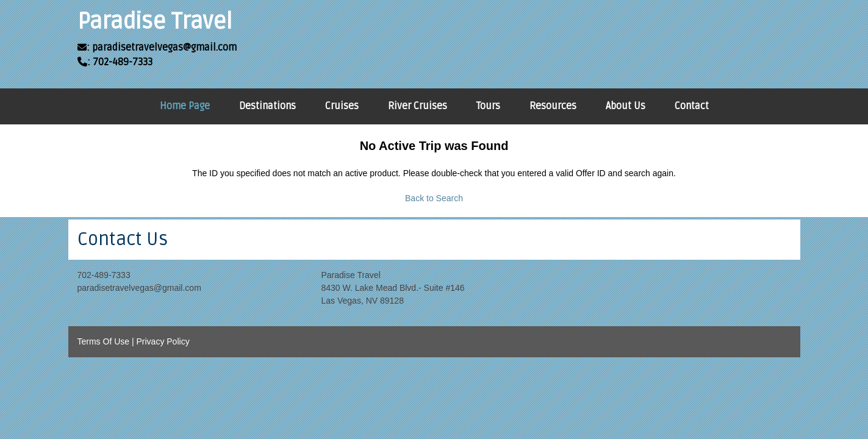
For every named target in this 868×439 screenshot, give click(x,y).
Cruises (342, 106)
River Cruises (418, 106)
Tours (488, 106)
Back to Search (434, 198)
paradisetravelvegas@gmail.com (139, 288)
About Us (626, 106)
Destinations (267, 106)
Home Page (185, 106)
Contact (692, 106)
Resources (553, 106)
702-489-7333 (104, 275)
